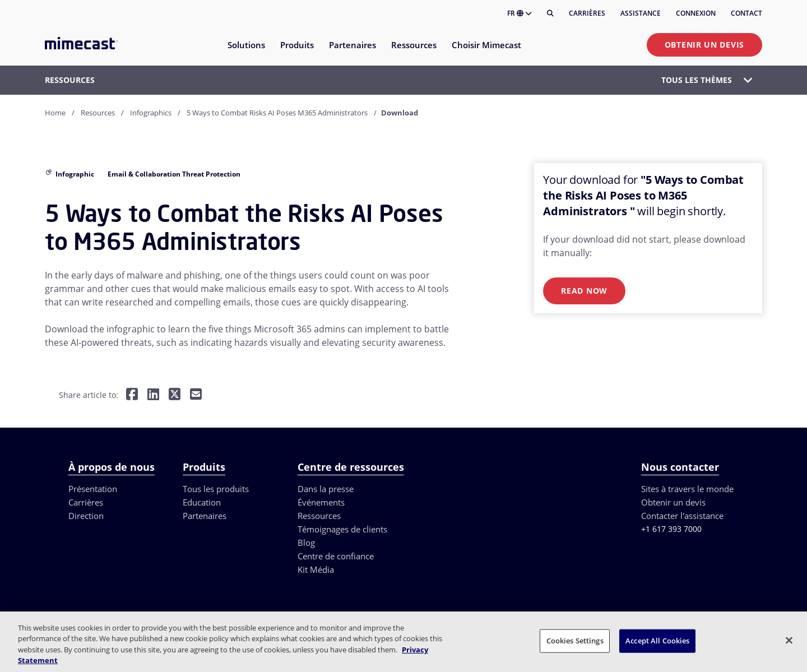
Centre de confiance (336, 556)
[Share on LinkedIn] (153, 395)
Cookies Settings (575, 641)
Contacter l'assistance (682, 516)
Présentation (93, 489)
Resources (98, 113)
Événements (321, 502)
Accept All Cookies (657, 641)
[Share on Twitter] (175, 395)
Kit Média (316, 569)
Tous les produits (216, 489)
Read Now (584, 291)
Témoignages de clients (342, 529)
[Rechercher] (550, 13)
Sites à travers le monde (687, 489)
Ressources (319, 516)
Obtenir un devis (704, 45)
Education (202, 502)
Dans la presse (326, 489)
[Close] (789, 640)
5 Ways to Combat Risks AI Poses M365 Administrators (277, 113)
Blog (306, 543)
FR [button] (520, 13)
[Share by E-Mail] (196, 395)
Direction (86, 516)
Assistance (641, 13)
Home (55, 113)
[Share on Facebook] (132, 395)
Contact (746, 13)
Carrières (587, 13)
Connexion (696, 13)
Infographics (151, 113)
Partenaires (205, 516)
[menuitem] (246, 52)
